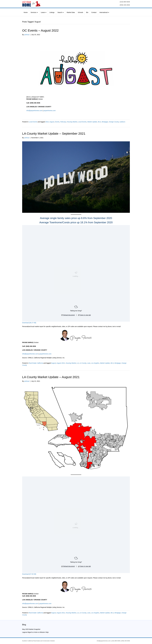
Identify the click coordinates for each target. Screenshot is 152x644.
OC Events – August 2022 (40, 30)
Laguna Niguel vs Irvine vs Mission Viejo (35, 632)
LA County (83, 363)
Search (60, 12)
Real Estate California (36, 363)
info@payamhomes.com (34, 111)
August (52, 122)
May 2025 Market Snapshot (31, 629)
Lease (43, 12)
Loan (89, 363)
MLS (99, 122)
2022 (47, 122)
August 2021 (61, 363)
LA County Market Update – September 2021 (54, 134)
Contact (94, 12)
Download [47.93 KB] (29, 574)
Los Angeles (95, 363)
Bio (87, 12)
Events (57, 122)
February (63, 122)
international (104, 12)
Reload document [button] (68, 315)
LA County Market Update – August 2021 (51, 377)
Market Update (92, 122)
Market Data (71, 12)
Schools (80, 12)
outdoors (122, 122)
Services (33, 12)
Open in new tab (84, 315)
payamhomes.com (49, 111)
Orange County (114, 122)
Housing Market (72, 122)
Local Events (33, 122)
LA (78, 363)
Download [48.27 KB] (29, 323)
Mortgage (105, 122)
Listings (52, 12)
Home (26, 12)
